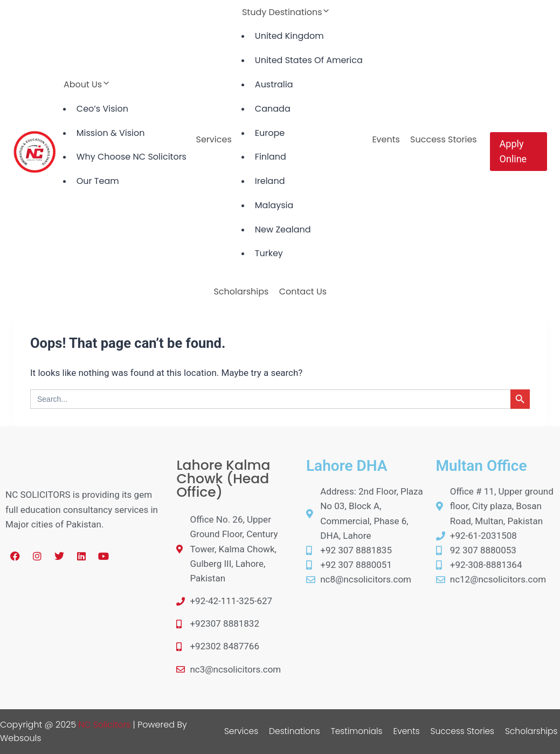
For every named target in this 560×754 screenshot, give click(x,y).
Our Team (98, 181)
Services (214, 139)
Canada (273, 109)
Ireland (270, 181)
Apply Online (513, 152)
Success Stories (444, 139)
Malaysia (274, 205)
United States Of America (309, 60)
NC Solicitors (105, 725)
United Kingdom (289, 36)
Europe (270, 133)
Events (386, 139)
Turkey (269, 253)
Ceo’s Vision (102, 109)
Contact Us (303, 292)
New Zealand (283, 229)
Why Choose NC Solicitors (132, 157)
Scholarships (241, 292)
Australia (274, 84)
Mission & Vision (111, 133)
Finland (271, 157)
